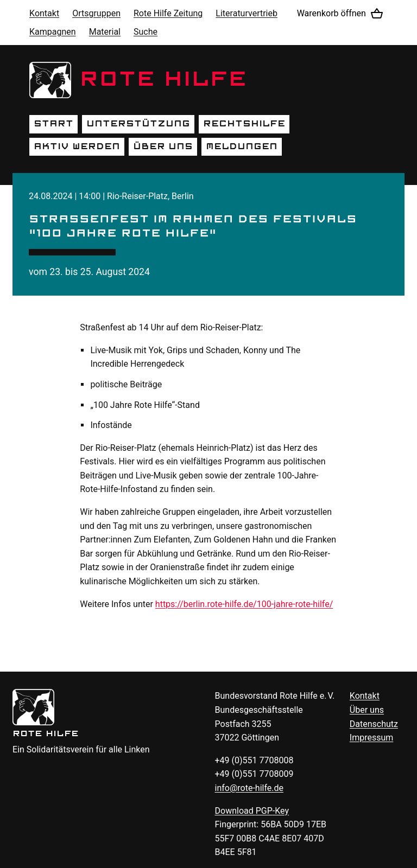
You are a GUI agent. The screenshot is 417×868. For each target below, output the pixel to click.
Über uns (163, 146)
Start (53, 124)
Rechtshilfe (244, 124)
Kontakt (44, 13)
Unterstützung (138, 124)
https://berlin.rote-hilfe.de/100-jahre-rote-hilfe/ (244, 604)
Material (105, 32)
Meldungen (242, 146)
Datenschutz (374, 724)
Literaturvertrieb (247, 13)
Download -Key (252, 811)
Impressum (372, 738)
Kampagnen (53, 32)
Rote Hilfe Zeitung (168, 13)
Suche (146, 32)
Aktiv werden (77, 146)
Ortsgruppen (96, 13)
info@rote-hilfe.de (249, 788)
